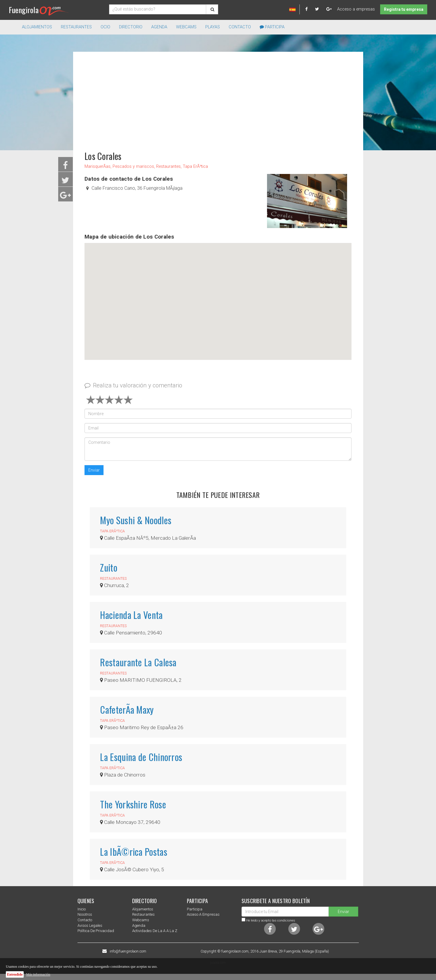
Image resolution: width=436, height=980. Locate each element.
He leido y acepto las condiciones (271, 920)
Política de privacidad (96, 931)
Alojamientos (143, 909)
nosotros (85, 914)
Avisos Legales (90, 925)
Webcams (186, 27)
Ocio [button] (105, 27)
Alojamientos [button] (37, 27)
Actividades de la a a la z (155, 931)
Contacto (240, 27)
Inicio (82, 909)
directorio (131, 27)
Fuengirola (39, 10)
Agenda (159, 27)
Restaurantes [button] (76, 27)
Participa (272, 27)
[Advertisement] (218, 99)
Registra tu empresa (404, 9)
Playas (213, 27)
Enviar (94, 470)
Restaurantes (143, 914)
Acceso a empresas (356, 9)
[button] (218, 296)
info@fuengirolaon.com (128, 951)
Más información (38, 974)
